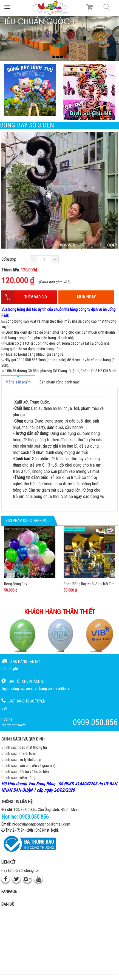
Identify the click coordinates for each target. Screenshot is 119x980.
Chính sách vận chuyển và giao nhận (29, 766)
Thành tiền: (19, 270)
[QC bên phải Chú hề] (89, 92)
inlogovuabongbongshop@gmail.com (41, 824)
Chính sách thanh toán (19, 753)
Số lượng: (9, 259)
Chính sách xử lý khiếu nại (21, 759)
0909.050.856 (34, 817)
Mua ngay (86, 297)
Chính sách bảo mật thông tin (24, 747)
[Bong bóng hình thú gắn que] (30, 90)
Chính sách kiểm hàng (18, 778)
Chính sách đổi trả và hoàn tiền (25, 772)
